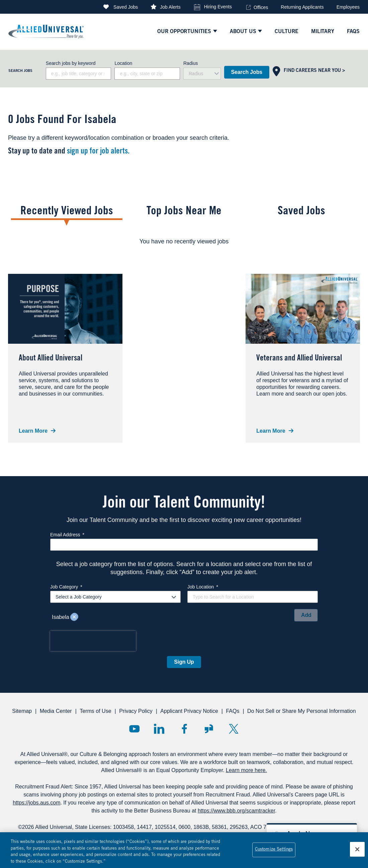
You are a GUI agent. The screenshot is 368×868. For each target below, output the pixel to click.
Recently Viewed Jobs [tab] (67, 212)
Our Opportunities (184, 32)
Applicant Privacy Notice (189, 711)
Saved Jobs (126, 7)
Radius (191, 63)
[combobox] (147, 74)
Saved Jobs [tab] (301, 212)
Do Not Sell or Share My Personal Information (302, 711)
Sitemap (22, 711)
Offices (261, 7)
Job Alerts (170, 7)
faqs (353, 32)
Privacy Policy (136, 711)
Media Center (56, 711)
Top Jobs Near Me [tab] (184, 212)
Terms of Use (95, 711)
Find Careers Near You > (314, 71)
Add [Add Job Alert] (306, 615)
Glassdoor (209, 729)
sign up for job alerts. (98, 152)
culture (287, 32)
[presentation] (93, 641)
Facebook (184, 729)
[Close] (357, 852)
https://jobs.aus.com (36, 803)
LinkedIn (159, 729)
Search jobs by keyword (71, 63)
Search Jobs (247, 72)
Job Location (203, 587)
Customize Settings (274, 852)
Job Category (66, 587)
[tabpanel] (184, 241)
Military (323, 32)
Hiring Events (218, 7)
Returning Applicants (302, 7)
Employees (348, 7)
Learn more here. (246, 770)
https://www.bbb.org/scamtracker (236, 811)
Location (123, 63)
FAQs (233, 711)
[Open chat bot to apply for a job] (312, 833)
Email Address (67, 535)
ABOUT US (243, 32)
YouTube (134, 729)
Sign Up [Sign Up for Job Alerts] (184, 662)
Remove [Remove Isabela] (74, 617)
